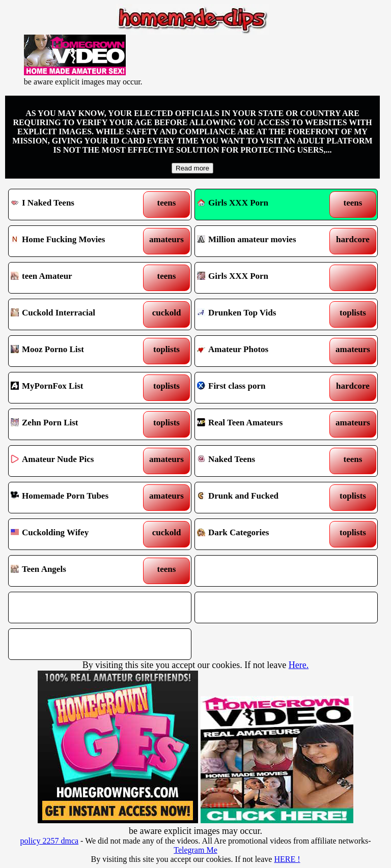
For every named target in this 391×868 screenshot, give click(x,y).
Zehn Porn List (76, 424)
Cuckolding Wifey (76, 534)
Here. (299, 665)
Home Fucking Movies (76, 241)
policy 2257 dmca (49, 841)
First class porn (263, 388)
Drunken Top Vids (263, 314)
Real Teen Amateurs (263, 424)
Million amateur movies (263, 241)
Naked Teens (263, 461)
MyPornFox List (76, 388)
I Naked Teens (76, 205)
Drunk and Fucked (263, 498)
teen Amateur (76, 278)
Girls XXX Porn (233, 203)
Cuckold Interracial (76, 314)
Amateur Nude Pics (76, 461)
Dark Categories (263, 534)
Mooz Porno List (76, 351)
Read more (192, 168)
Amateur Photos (263, 351)
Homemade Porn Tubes (76, 498)
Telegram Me (195, 850)
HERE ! (287, 859)
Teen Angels (76, 571)
